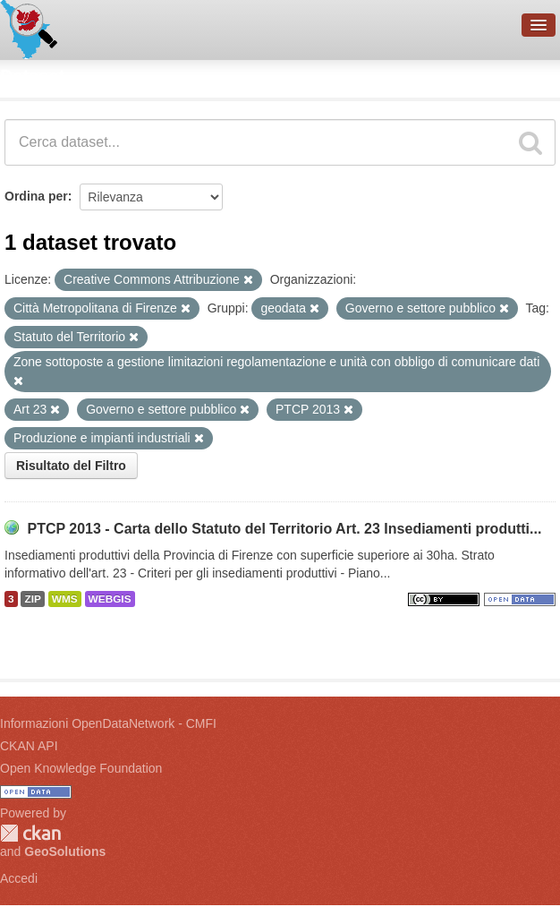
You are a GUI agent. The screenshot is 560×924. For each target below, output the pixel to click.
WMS (65, 599)
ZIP (32, 599)
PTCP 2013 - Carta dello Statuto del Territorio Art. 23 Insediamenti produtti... (284, 529)
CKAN (30, 833)
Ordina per (36, 196)
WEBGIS (110, 599)
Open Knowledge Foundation (81, 768)
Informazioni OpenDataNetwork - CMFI (108, 723)
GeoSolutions (65, 851)
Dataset (32, 76)
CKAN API (29, 746)
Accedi (19, 878)
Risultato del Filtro (71, 466)
